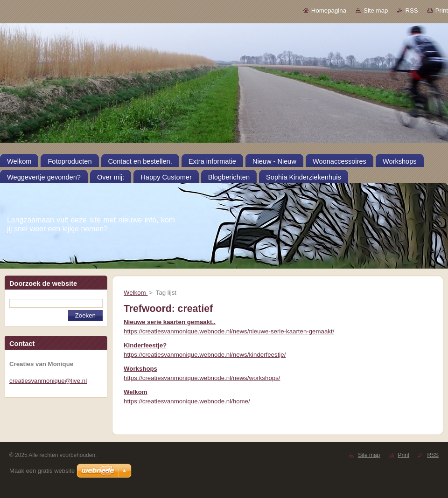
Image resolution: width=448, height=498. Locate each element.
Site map (376, 10)
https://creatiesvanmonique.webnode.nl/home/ (187, 401)
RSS (411, 10)
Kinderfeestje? (145, 345)
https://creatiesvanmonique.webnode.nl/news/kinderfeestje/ (205, 355)
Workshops (140, 369)
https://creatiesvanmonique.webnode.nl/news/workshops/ (202, 378)
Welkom (136, 293)
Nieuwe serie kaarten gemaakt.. (170, 322)
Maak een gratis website (42, 471)
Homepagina (329, 10)
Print (442, 10)
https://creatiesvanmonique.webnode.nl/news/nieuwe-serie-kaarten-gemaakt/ (229, 331)
